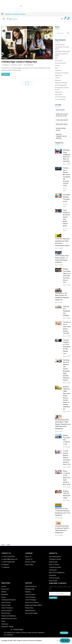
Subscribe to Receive (58, 583)
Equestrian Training (7, 627)
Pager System (59, 95)
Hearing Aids (58, 92)
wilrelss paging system (61, 129)
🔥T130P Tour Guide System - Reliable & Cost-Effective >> (36, 6)
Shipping (28, 592)
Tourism (57, 78)
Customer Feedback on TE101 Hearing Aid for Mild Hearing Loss (67, 347)
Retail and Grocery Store (9, 619)
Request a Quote (10, 14)
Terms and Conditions (32, 602)
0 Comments (29, 65)
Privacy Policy (29, 608)
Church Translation (7, 608)
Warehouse (5, 624)
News (56, 68)
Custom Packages (31, 600)
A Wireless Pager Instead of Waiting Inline (19, 62)
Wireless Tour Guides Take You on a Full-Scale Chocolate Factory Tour (67, 276)
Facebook (6, 567)
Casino (3, 621)
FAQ (56, 58)
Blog (9, 545)
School (4, 597)
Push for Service (54, 565)
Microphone (53, 575)
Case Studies (29, 565)
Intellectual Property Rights (34, 605)
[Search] (61, 33)
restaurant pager (62, 124)
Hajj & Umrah (59, 75)
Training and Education (9, 600)
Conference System (55, 567)
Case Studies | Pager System (63, 51)
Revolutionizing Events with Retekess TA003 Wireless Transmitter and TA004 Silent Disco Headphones (63, 424)
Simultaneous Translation (62, 73)
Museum (4, 592)
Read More (6, 74)
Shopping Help (30, 589)
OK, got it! (64, 633)
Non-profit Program (31, 613)
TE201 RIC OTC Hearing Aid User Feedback (67, 311)
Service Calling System (61, 85)
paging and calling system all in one (62, 115)
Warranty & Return (31, 586)
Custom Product (30, 594)
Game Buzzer (53, 581)
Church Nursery (6, 602)
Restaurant (58, 80)
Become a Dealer (20, 14)
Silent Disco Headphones (57, 573)
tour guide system (62, 120)
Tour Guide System (60, 99)
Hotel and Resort (7, 611)
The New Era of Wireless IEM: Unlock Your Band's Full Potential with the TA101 (67, 177)
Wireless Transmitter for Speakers (61, 136)
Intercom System (54, 578)
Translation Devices (55, 559)
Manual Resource (30, 611)
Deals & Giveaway (60, 45)
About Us (28, 557)
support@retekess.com (10, 559)
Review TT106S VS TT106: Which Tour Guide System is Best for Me (67, 478)
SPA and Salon (6, 613)
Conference (58, 71)
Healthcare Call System (61, 83)
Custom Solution (30, 597)
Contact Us (29, 559)
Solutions (58, 66)
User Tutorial (59, 61)
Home (3, 545)
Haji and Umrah (6, 605)
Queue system (60, 110)
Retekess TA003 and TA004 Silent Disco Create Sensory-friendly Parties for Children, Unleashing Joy (67, 398)
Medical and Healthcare (9, 616)
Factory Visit (5, 589)
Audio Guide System (60, 97)
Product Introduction (61, 63)
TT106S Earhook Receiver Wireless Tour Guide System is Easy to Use (67, 458)
